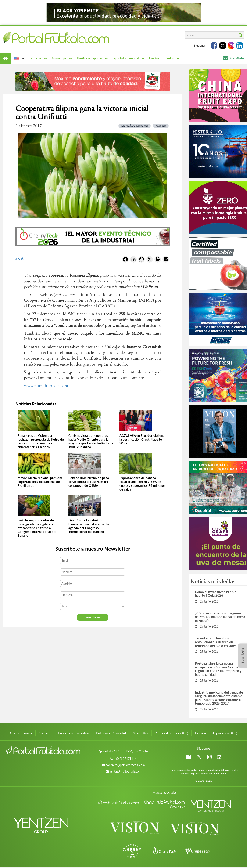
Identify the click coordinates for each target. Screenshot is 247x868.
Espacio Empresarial (126, 58)
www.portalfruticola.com (46, 386)
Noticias (36, 58)
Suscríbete (233, 58)
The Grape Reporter (89, 58)
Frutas (170, 58)
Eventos (154, 58)
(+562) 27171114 (125, 759)
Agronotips (59, 58)
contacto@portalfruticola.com (125, 765)
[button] (19, 58)
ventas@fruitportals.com (125, 771)
